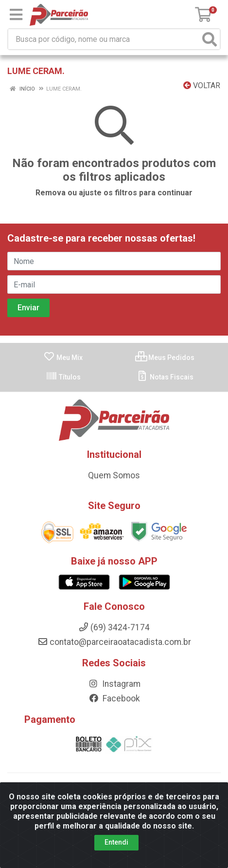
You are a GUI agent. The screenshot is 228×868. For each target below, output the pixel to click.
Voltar (202, 85)
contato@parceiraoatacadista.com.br (114, 642)
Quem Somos (114, 475)
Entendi (116, 842)
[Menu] (16, 15)
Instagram (114, 684)
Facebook (114, 698)
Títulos (63, 377)
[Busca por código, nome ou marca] (104, 39)
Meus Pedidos (165, 358)
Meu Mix (63, 358)
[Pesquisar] (210, 39)
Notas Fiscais (165, 377)
